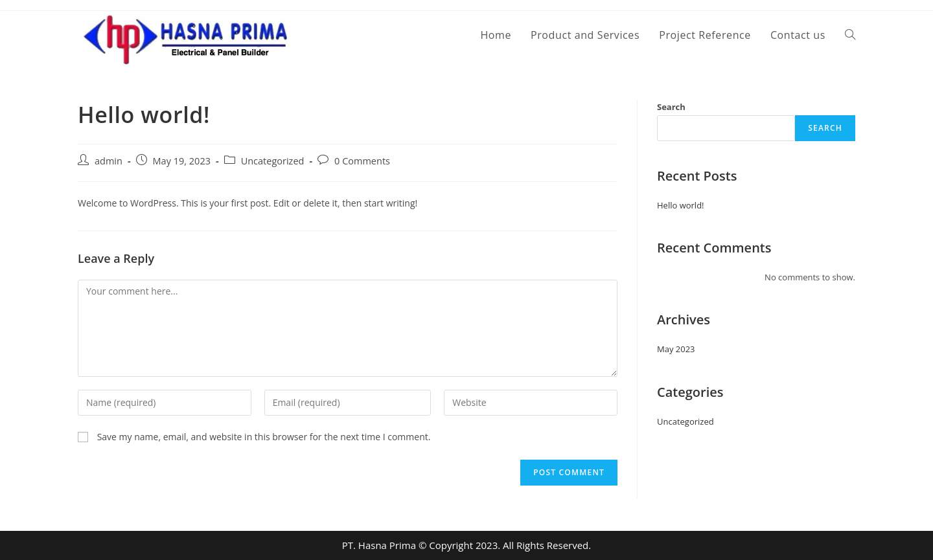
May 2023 (676, 349)
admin (109, 161)
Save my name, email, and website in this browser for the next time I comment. (264, 437)
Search (671, 107)
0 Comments (362, 161)
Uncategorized (273, 161)
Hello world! (681, 205)
